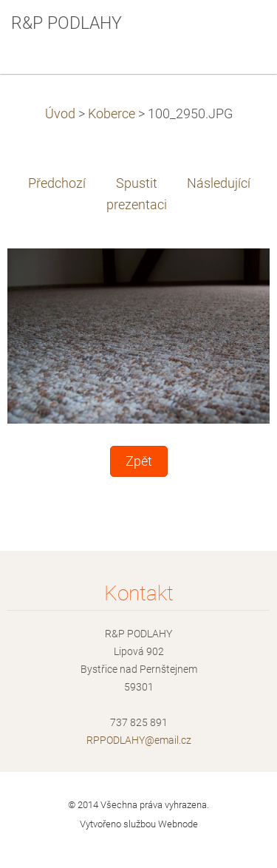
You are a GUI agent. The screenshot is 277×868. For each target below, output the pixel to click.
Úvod (60, 114)
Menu (236, 33)
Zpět (139, 461)
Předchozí (57, 183)
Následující (219, 183)
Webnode (178, 824)
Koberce (112, 114)
